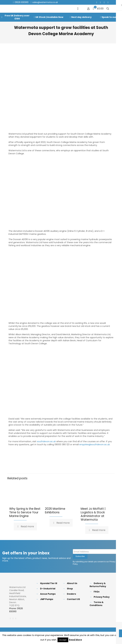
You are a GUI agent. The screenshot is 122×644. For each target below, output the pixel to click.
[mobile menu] (78, 9)
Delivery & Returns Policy (98, 585)
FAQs (97, 592)
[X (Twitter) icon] (100, 2)
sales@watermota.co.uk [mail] (45, 2)
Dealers (71, 594)
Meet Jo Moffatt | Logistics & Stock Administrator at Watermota (93, 514)
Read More (75, 640)
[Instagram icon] (108, 2)
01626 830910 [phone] (22, 2)
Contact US (73, 599)
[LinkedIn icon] (104, 2)
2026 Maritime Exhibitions (55, 511)
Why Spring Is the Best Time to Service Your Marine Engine (25, 512)
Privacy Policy (102, 597)
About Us (72, 583)
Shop (70, 589)
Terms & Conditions (97, 604)
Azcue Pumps (48, 594)
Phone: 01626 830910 (16, 610)
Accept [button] (63, 640)
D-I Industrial (48, 589)
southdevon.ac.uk (46, 441)
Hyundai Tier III (49, 583)
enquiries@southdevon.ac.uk (95, 444)
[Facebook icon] (97, 2)
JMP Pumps (47, 599)
